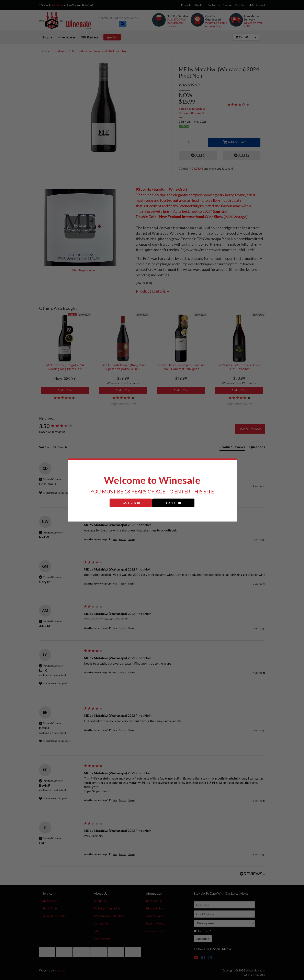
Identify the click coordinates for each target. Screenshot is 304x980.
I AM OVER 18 (131, 503)
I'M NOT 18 (173, 503)
